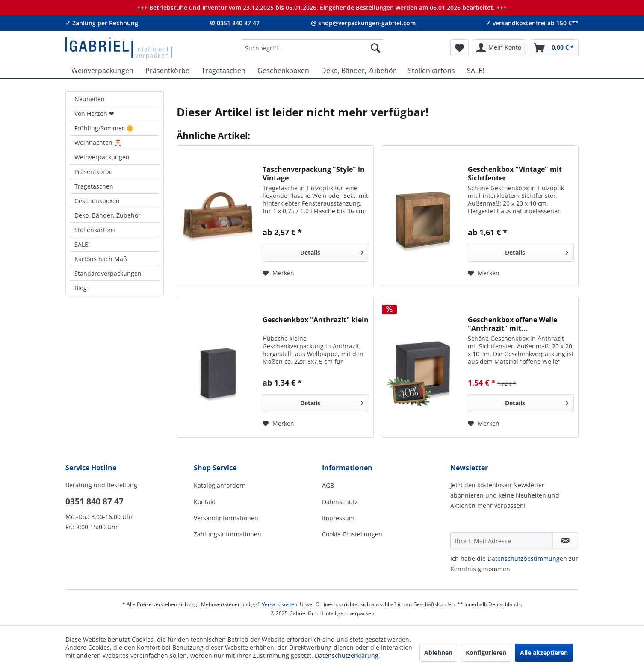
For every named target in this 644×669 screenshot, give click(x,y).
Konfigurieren (486, 653)
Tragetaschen (94, 186)
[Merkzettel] (459, 48)
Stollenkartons (95, 230)
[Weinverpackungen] (102, 71)
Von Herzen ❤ (94, 113)
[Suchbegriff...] (313, 48)
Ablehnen (438, 653)
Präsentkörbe (93, 172)
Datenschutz (340, 502)
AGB (328, 485)
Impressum (338, 518)
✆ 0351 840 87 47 (235, 23)
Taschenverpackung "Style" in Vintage (314, 174)
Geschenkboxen (97, 201)
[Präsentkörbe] (167, 71)
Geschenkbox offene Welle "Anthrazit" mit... (513, 324)
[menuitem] (313, 48)
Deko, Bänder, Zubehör (108, 215)
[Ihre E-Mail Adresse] (502, 541)
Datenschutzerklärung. (347, 656)
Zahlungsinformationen (227, 534)
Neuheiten (90, 99)
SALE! (82, 244)
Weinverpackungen (102, 157)
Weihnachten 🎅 (98, 143)
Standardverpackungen (108, 273)
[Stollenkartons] (431, 71)
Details (332, 251)
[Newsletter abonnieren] (565, 541)
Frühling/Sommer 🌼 (104, 128)
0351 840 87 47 (95, 501)
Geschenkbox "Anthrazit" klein (316, 320)
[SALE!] (476, 71)
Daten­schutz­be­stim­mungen (527, 558)
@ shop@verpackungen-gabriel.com (363, 23)
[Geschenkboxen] (283, 71)
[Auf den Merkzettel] (278, 273)
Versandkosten (279, 604)
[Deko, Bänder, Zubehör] (359, 71)
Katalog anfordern (220, 485)
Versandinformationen (226, 518)
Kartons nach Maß (101, 259)
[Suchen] (375, 48)
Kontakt (205, 502)
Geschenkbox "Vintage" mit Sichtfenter (515, 174)
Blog (81, 288)
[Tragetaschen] (223, 71)
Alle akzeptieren (544, 653)
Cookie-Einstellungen (352, 534)
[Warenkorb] (554, 48)
